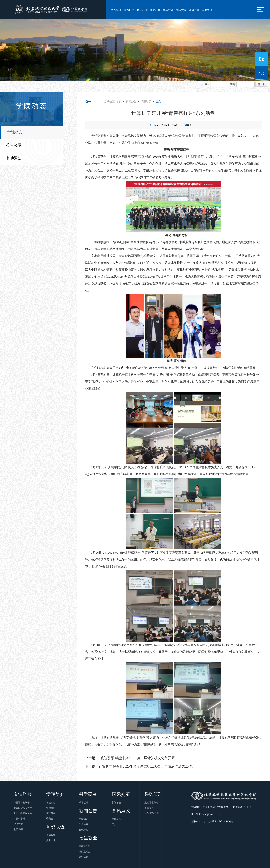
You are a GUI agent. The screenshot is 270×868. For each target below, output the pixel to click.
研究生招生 (85, 852)
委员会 (50, 819)
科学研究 (142, 10)
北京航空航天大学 (23, 808)
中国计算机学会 (22, 803)
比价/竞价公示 (152, 813)
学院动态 (15, 132)
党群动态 (116, 819)
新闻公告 (155, 10)
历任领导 (51, 813)
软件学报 (18, 824)
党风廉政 (194, 10)
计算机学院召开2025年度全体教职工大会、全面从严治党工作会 (140, 766)
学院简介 (116, 10)
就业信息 (84, 857)
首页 (119, 101)
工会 (114, 824)
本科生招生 (85, 846)
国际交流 (181, 10)
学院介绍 (51, 803)
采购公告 (149, 808)
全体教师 (51, 835)
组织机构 (51, 808)
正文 (158, 101)
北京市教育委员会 (23, 813)
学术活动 (84, 803)
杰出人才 (51, 840)
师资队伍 (129, 10)
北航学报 (18, 829)
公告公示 (14, 145)
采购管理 (207, 10)
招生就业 (168, 10)
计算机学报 (19, 819)
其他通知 (14, 158)
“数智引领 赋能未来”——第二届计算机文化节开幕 (130, 758)
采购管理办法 (151, 803)
